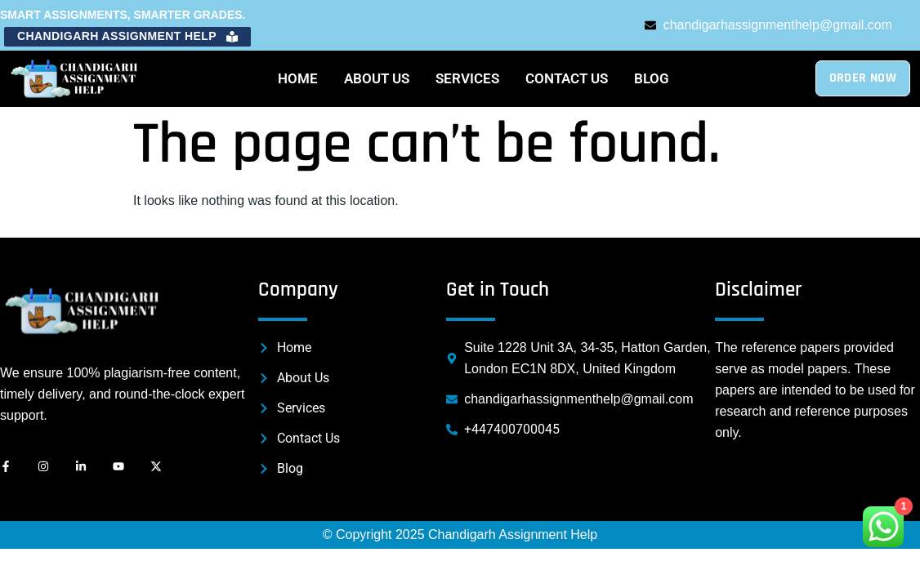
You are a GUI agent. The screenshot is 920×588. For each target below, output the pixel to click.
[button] (127, 37)
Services (467, 78)
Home (298, 78)
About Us (377, 78)
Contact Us (567, 78)
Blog (652, 78)
